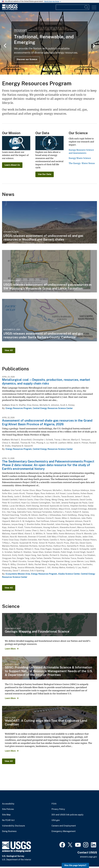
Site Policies (8, 809)
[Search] (87, 7)
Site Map (6, 815)
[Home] (10, 9)
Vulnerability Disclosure (13, 826)
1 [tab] (44, 69)
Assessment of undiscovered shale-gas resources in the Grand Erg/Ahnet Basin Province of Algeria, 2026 (47, 422)
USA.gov (56, 820)
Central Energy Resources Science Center (53, 408)
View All (9, 350)
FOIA (54, 804)
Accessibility (8, 804)
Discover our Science (27, 59)
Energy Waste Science (80, 158)
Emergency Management (64, 831)
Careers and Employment (64, 826)
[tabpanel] (50, 43)
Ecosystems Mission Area (18, 574)
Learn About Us (12, 165)
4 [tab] (55, 69)
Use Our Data (45, 174)
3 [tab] (51, 69)
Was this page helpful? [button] (75, 865)
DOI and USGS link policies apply (68, 815)
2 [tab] (48, 69)
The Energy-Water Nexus (82, 163)
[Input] (72, 7)
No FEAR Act (8, 820)
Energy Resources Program (19, 408)
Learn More (10, 649)
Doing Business (9, 831)
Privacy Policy (58, 809)
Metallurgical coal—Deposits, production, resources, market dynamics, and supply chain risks (46, 382)
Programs (21, 30)
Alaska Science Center (69, 574)
